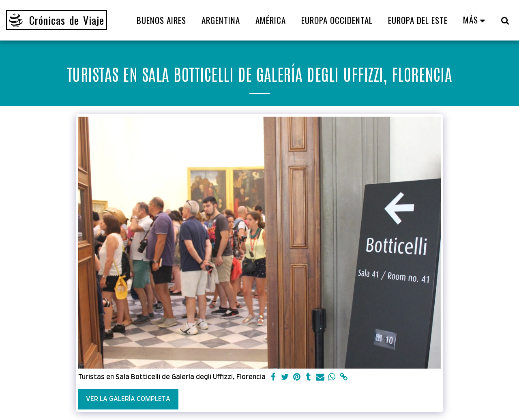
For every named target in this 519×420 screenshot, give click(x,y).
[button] (505, 20)
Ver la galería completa (128, 399)
